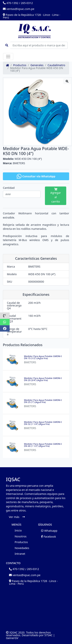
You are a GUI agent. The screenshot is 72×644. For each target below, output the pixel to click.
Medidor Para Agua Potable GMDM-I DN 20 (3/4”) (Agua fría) (43, 379)
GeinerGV (12, 638)
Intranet (20, 554)
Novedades (22, 548)
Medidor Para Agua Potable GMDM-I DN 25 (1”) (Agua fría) (43, 401)
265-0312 (27, 3)
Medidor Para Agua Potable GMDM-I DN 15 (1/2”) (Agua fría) (43, 357)
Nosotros (21, 536)
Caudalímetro (56, 65)
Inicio (18, 530)
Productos (20, 65)
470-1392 (11, 3)
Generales (37, 65)
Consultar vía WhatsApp (36, 176)
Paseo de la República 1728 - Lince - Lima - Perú (31, 16)
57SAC (48, 635)
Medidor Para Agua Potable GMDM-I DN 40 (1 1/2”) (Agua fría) (43, 445)
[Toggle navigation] (8, 57)
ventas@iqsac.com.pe (19, 9)
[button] (5, 316)
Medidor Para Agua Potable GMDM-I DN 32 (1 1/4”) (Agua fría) (43, 423)
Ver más (17, 517)
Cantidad (9, 188)
